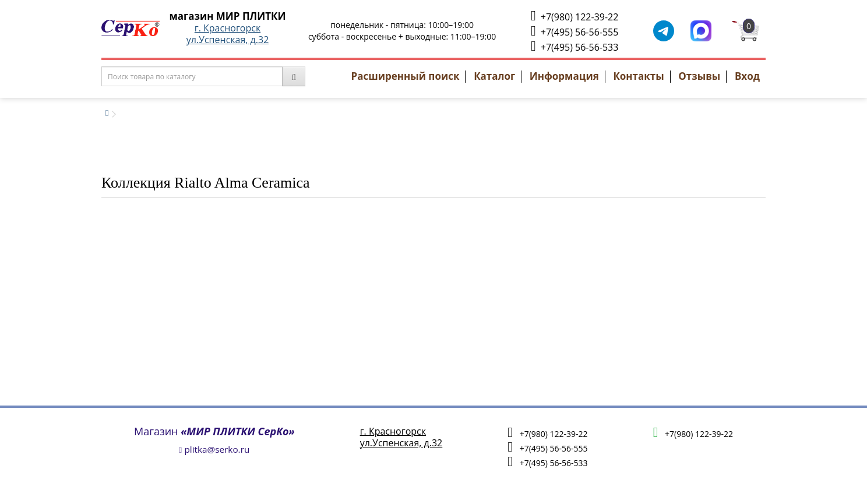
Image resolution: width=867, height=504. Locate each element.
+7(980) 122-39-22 (575, 16)
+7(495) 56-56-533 (575, 46)
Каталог (494, 76)
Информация (564, 76)
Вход (747, 76)
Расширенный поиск (406, 76)
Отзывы (699, 76)
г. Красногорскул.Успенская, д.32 (228, 34)
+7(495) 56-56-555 (575, 31)
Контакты (638, 76)
